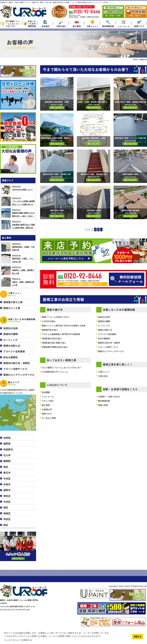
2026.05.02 (18, 190)
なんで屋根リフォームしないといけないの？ (62, 367)
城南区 (7, 513)
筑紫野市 (8, 449)
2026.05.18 (18, 270)
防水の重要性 (104, 338)
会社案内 (45, 24)
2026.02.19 (18, 201)
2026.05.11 (18, 282)
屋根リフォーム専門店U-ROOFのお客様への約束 (64, 326)
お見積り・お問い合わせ (109, 397)
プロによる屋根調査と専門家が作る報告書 (61, 334)
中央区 (7, 478)
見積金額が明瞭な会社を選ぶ (55, 347)
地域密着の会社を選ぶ (52, 338)
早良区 (7, 519)
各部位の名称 (104, 317)
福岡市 (7, 490)
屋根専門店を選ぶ (50, 330)
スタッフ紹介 (48, 401)
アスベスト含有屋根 (107, 334)
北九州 (7, 455)
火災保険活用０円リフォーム (55, 372)
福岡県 (7, 443)
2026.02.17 (18, 213)
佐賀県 (7, 438)
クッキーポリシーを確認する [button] (18, 640)
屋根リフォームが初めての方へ (56, 317)
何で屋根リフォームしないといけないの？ (11, 24)
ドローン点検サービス (108, 347)
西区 (6, 525)
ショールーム (124, 24)
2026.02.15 (18, 225)
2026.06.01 (18, 247)
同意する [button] (138, 637)
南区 (6, 507)
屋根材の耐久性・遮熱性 (109, 343)
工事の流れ (61, 24)
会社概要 (46, 392)
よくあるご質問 (49, 418)
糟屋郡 (7, 461)
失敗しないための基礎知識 (30, 24)
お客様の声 (47, 409)
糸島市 (7, 484)
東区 (6, 467)
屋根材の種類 (104, 321)
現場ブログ (139, 24)
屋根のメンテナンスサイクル (111, 351)
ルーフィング (104, 326)
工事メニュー (92, 24)
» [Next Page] (101, 230)
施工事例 (77, 24)
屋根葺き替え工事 (13, 302)
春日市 (7, 473)
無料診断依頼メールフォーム (127, 279)
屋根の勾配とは (105, 330)
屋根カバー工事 (12, 308)
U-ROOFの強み (49, 321)
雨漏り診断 (103, 405)
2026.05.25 (18, 259)
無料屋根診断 (108, 24)
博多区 (7, 496)
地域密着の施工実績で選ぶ (54, 343)
